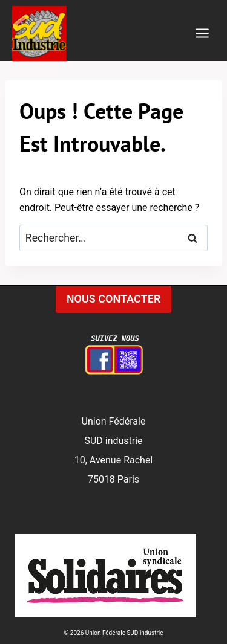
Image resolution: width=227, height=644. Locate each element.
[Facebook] (114, 358)
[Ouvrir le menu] (202, 34)
